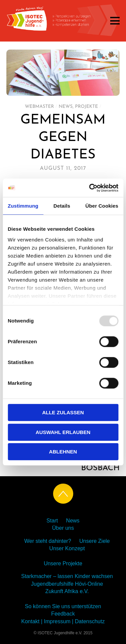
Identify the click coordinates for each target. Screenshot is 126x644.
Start (52, 521)
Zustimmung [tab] (23, 206)
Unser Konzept (67, 548)
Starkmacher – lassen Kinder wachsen (67, 576)
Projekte (86, 107)
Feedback (63, 614)
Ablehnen (63, 452)
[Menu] (115, 21)
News (66, 107)
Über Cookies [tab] (102, 206)
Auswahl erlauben (63, 432)
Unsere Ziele (95, 541)
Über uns (63, 528)
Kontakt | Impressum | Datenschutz (63, 621)
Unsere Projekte (63, 563)
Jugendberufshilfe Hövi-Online (67, 584)
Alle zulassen (63, 412)
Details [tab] (62, 206)
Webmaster (39, 107)
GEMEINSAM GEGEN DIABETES (63, 138)
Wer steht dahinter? (48, 541)
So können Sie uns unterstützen (63, 606)
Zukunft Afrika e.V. (67, 591)
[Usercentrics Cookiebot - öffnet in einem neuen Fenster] (90, 188)
